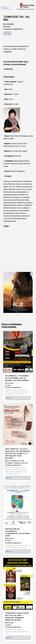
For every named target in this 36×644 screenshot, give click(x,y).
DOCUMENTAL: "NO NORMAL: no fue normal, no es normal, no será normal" (18, 378)
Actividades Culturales (25, 9)
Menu (6, 8)
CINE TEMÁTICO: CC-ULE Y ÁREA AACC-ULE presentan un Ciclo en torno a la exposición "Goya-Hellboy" (18, 454)
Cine (8, 33)
